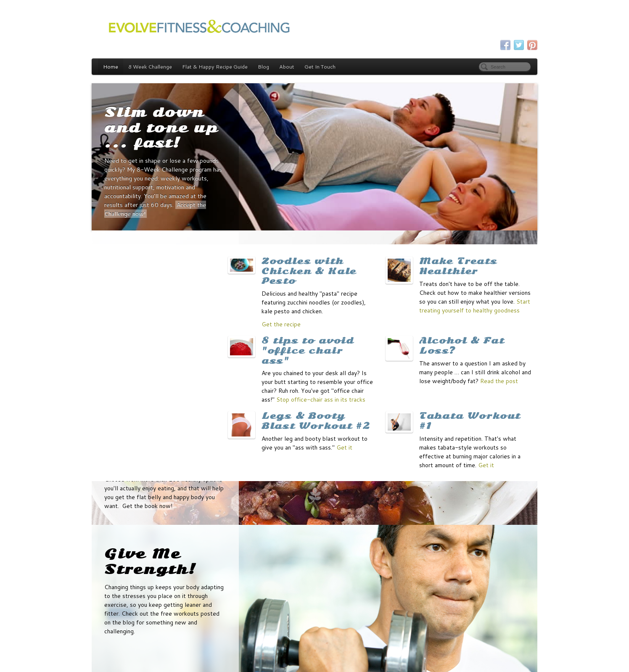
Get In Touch (320, 66)
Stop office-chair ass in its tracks (321, 399)
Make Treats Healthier (458, 266)
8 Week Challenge (150, 66)
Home (111, 66)
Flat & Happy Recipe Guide (215, 66)
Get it (344, 447)
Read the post (499, 381)
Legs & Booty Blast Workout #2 (316, 421)
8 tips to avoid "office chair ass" (308, 351)
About (287, 66)
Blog (263, 66)
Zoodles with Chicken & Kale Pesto (309, 271)
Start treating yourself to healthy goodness (475, 306)
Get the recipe (281, 324)
